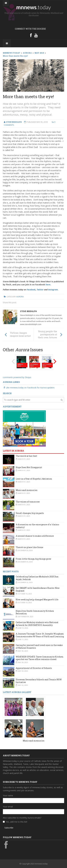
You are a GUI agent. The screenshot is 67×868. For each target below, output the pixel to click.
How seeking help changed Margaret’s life (37, 600)
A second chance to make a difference (35, 536)
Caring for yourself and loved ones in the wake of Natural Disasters (39, 646)
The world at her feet (26, 456)
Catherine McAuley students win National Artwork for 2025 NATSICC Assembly (37, 624)
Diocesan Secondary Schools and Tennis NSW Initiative (39, 681)
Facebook (31, 290)
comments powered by (17, 377)
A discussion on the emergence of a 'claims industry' (37, 526)
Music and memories (27, 490)
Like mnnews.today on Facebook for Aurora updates (29, 388)
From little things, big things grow (33, 559)
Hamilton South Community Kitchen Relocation (35, 612)
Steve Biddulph (28, 311)
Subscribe (9, 828)
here (48, 284)
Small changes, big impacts (30, 513)
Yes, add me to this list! (16, 822)
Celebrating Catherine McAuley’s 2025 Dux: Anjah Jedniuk (37, 578)
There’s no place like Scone (29, 547)
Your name (8, 795)
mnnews (34, 7)
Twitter (40, 290)
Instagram (53, 290)
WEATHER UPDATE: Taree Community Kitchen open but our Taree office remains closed (40, 658)
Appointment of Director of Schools (34, 668)
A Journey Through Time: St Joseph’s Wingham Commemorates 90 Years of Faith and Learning (40, 635)
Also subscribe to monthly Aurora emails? (22, 818)
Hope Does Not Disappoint (29, 467)
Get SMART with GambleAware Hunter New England (38, 589)
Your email (8, 807)
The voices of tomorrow (28, 502)
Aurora (20, 297)
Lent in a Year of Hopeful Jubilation (34, 479)
